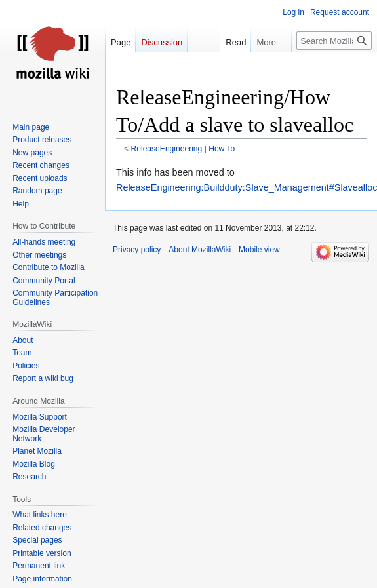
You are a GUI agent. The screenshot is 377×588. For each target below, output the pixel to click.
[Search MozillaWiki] (334, 41)
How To (222, 149)
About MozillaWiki (200, 250)
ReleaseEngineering (167, 149)
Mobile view (259, 250)
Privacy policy (137, 250)
